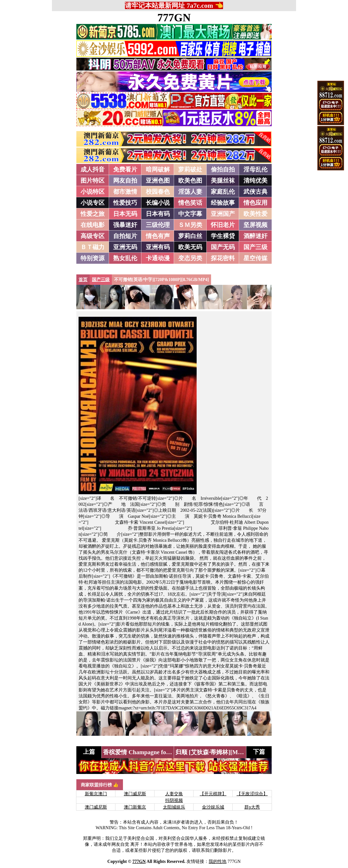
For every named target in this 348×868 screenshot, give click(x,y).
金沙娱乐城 (213, 807)
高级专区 (93, 236)
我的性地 (217, 861)
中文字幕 (190, 214)
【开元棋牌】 (213, 794)
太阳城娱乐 (174, 807)
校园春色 (158, 192)
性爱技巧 (125, 203)
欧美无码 (190, 247)
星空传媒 (255, 258)
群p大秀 (252, 807)
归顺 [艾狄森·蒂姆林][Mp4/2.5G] (218, 752)
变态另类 (190, 258)
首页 (83, 279)
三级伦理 (158, 225)
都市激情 (125, 192)
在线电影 (93, 225)
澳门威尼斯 (135, 794)
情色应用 (255, 203)
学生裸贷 (223, 236)
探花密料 (223, 258)
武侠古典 (255, 192)
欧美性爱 (255, 214)
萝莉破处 (190, 169)
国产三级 (255, 247)
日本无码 (125, 214)
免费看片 (125, 169)
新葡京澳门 (96, 794)
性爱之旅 (93, 214)
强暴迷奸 (125, 225)
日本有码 (158, 214)
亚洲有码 (158, 247)
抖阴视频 (174, 800)
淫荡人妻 (190, 192)
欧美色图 (190, 181)
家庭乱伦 (223, 192)
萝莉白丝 (190, 236)
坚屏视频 (255, 225)
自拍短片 (125, 236)
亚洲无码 (125, 247)
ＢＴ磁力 (93, 247)
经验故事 (223, 203)
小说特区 (93, 192)
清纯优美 (255, 181)
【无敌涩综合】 (252, 794)
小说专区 (93, 203)
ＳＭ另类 (190, 225)
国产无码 (223, 247)
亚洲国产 (223, 214)
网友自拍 (125, 181)
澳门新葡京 (135, 807)
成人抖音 (93, 169)
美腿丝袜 (223, 181)
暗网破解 (158, 169)
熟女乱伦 (125, 258)
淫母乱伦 (255, 169)
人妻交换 (174, 794)
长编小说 (158, 203)
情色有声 (158, 236)
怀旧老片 (223, 225)
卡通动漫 (158, 258)
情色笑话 (190, 203)
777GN (174, 18)
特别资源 (93, 258)
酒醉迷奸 (255, 236)
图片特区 (93, 181)
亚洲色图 (158, 181)
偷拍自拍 (223, 169)
